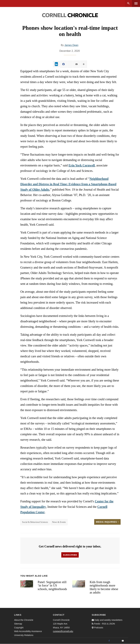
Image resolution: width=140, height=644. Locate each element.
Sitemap (18, 624)
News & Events (59, 522)
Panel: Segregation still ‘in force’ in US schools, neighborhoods (52, 586)
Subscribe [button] (70, 555)
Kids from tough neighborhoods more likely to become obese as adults (104, 587)
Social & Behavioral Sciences (35, 522)
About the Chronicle (24, 620)
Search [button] (128, 3)
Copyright (19, 628)
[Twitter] (116, 641)
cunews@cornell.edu (63, 631)
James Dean (71, 45)
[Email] (123, 641)
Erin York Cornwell (82, 165)
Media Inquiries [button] (107, 522)
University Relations (24, 635)
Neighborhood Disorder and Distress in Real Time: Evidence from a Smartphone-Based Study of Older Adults (68, 184)
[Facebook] (109, 641)
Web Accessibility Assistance (28, 631)
